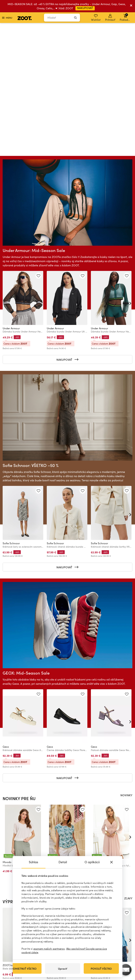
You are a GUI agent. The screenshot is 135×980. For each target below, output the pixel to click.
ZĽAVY (128, 769)
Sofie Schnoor (11, 414)
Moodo (7, 733)
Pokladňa (125, 17)
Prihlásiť (110, 18)
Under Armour (11, 199)
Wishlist (96, 18)
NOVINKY (126, 666)
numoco (96, 733)
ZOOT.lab (8, 836)
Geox (6, 617)
